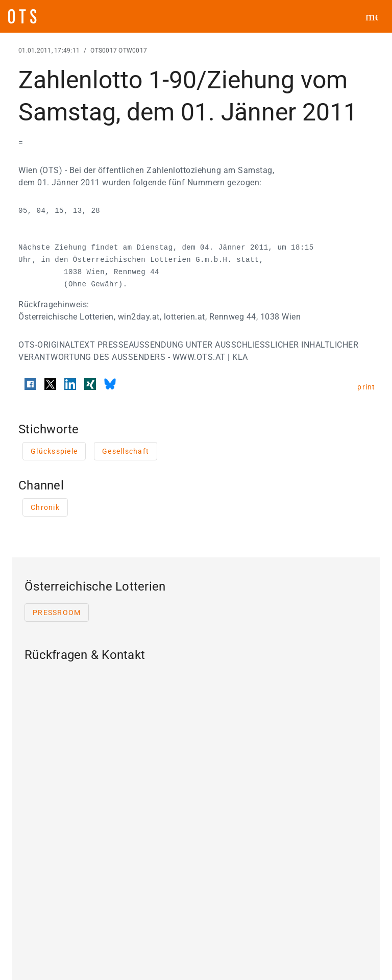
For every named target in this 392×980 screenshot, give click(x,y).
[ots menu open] (372, 16)
